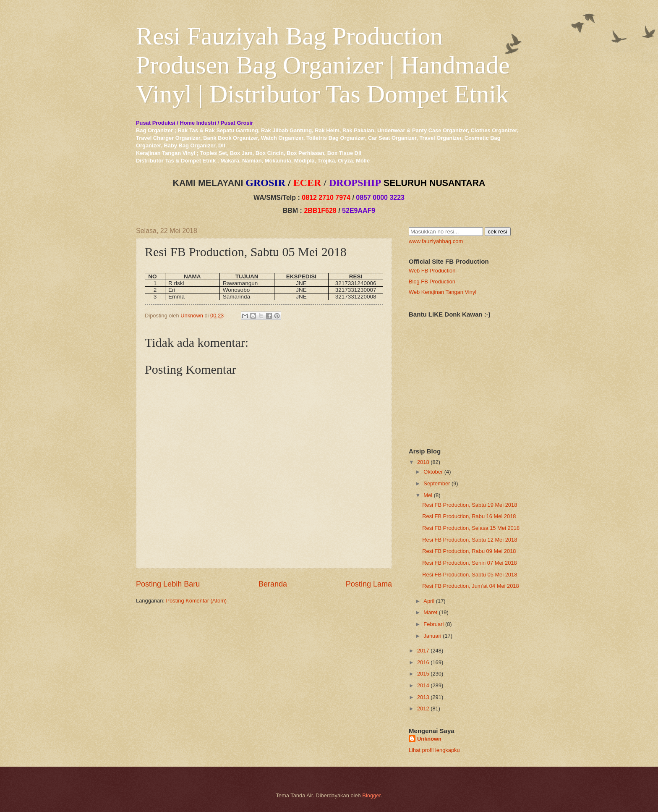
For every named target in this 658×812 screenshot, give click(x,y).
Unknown (429, 739)
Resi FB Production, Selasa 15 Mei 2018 (471, 528)
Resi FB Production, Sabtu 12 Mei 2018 (470, 540)
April (429, 601)
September (437, 483)
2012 (423, 709)
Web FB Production (432, 271)
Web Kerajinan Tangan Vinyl (443, 292)
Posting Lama (369, 584)
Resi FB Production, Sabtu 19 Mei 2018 (470, 505)
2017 (423, 651)
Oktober (433, 472)
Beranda (273, 584)
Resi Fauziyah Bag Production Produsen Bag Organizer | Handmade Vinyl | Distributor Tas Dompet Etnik (323, 65)
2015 (423, 674)
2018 (423, 462)
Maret (430, 612)
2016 (423, 662)
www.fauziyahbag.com (436, 241)
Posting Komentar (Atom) (197, 601)
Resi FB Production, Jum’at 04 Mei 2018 (470, 586)
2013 (423, 697)
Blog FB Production (432, 282)
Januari (432, 636)
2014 (423, 685)
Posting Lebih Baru (168, 584)
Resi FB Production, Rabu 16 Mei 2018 (469, 516)
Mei (428, 495)
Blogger (371, 795)
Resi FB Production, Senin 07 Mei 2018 (469, 563)
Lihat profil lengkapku (434, 750)
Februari (433, 624)
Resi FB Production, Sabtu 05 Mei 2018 (470, 575)
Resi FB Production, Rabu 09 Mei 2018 (469, 551)
